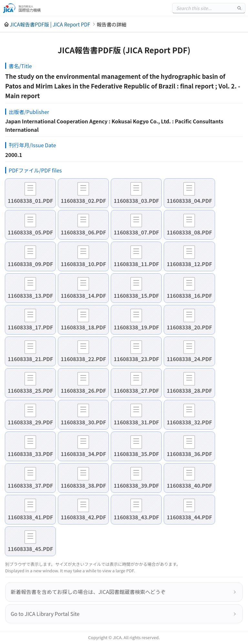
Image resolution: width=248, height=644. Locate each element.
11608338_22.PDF (83, 359)
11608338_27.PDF (136, 390)
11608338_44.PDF (189, 517)
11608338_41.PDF (30, 517)
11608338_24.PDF (189, 359)
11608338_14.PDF (83, 296)
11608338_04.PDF (189, 201)
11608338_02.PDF (83, 201)
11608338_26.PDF (83, 390)
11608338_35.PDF (136, 454)
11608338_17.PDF (30, 327)
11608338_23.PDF (136, 359)
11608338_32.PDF (189, 422)
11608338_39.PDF (136, 485)
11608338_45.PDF (30, 549)
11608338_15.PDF (136, 296)
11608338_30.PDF (83, 422)
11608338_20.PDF (189, 327)
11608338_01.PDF (30, 201)
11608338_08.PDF (189, 232)
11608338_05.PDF (30, 232)
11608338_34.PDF (83, 454)
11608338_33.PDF (30, 454)
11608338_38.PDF (83, 485)
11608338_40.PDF (189, 485)
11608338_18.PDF (83, 327)
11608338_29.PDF (30, 422)
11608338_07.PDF (136, 232)
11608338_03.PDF (136, 201)
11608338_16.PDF (189, 296)
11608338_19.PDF (136, 327)
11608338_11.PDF (136, 264)
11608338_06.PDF (83, 232)
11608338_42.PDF (83, 517)
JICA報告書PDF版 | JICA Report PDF (50, 24)
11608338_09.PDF (30, 264)
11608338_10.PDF (83, 264)
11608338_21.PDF (30, 359)
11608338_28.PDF (189, 390)
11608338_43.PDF (136, 517)
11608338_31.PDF (136, 422)
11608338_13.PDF (30, 296)
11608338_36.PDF (189, 454)
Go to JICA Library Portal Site (45, 614)
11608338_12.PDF (189, 264)
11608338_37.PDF (30, 485)
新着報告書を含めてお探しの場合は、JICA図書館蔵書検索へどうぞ (88, 592)
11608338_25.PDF (30, 390)
